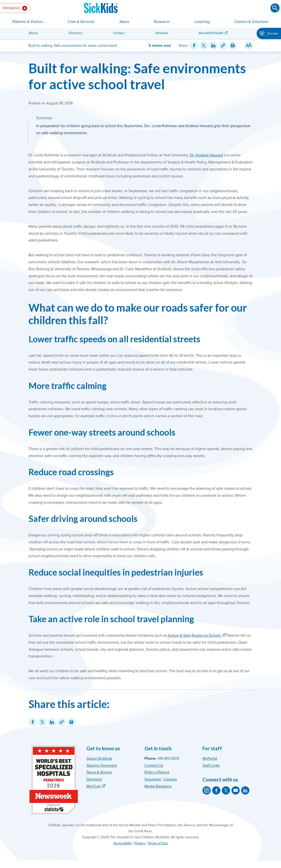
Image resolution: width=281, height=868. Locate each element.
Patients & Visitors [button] (28, 22)
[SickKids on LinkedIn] (245, 790)
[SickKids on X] (226, 790)
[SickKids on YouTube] (236, 790)
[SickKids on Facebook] (216, 790)
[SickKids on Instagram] (207, 790)
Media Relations (158, 786)
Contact (119, 33)
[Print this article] (233, 45)
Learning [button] (202, 22)
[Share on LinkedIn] (213, 45)
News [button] (124, 22)
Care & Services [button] (81, 22)
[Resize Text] (249, 45)
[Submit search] (275, 8)
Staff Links (211, 766)
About (33, 33)
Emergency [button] (15, 8)
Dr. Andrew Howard (206, 155)
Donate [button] (269, 34)
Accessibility (123, 843)
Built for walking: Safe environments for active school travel (137, 76)
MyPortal (210, 759)
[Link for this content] (223, 45)
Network (162, 33)
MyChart (94, 786)
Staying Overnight (102, 766)
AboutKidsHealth (211, 33)
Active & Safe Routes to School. (195, 635)
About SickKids (99, 759)
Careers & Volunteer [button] (251, 22)
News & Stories (99, 772)
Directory (76, 33)
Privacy (140, 843)
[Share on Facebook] (194, 45)
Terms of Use (158, 843)
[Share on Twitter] (204, 45)
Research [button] (162, 22)
